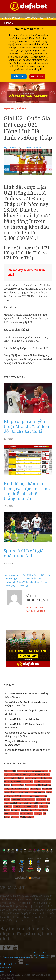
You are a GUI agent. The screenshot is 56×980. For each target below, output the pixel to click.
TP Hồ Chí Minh (27, 814)
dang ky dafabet (18, 785)
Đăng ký (19, 77)
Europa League (31, 785)
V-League (38, 814)
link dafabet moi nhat (26, 799)
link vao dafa (41, 799)
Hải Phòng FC (35, 789)
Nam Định (41, 803)
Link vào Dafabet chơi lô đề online (23, 719)
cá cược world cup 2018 (35, 775)
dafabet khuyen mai (33, 778)
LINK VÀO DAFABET (12, 18)
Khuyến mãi (37, 77)
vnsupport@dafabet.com (15, 957)
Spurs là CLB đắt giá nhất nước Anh (24, 553)
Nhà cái (50, 18)
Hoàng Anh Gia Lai (12, 789)
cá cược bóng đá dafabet (38, 771)
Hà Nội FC (25, 789)
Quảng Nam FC (19, 806)
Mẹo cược (9, 109)
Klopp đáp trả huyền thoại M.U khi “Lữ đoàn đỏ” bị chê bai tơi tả (27, 426)
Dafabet (11, 778)
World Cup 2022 (27, 817)
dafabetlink (47, 778)
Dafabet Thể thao (26, 782)
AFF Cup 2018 (10, 771)
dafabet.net (19, 778)
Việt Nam (15, 817)
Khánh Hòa (24, 796)
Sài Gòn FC (15, 810)
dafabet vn (38, 782)
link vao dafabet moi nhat (25, 803)
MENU (10, 23)
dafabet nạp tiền (11, 782)
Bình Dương (22, 771)
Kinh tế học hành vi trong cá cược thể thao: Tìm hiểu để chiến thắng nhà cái (27, 491)
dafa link (47, 782)
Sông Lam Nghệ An (29, 810)
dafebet (7, 785)
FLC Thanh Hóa (45, 785)
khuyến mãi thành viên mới (34, 792)
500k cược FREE (34, 18)
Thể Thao (22, 109)
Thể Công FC (14, 814)
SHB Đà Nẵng (32, 806)
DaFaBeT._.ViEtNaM (32, 147)
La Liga (14, 799)
